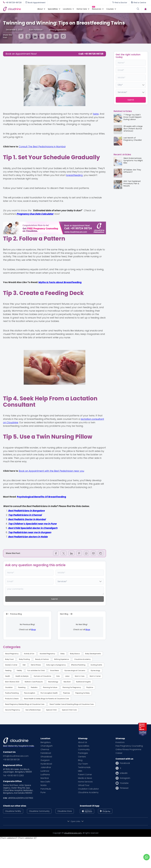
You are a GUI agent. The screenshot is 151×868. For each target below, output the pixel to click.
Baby (63, 654)
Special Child (51, 710)
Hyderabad (46, 764)
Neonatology (53, 682)
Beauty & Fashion (42, 659)
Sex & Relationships (33, 710)
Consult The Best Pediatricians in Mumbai (42, 147)
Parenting (22, 687)
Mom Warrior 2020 (12, 682)
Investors (120, 742)
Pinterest (124, 788)
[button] (40, 9)
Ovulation (9, 687)
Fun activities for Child (36, 670)
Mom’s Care (80, 676)
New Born (67, 682)
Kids (58, 676)
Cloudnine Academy (82, 659)
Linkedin (124, 773)
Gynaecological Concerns (75, 670)
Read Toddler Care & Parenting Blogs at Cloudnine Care (72, 704)
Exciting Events (96, 665)
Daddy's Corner (11, 665)
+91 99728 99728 (11, 760)
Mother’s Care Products (34, 682)
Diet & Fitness (36, 665)
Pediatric (34, 687)
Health (8, 676)
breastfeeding (74, 175)
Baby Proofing (24, 659)
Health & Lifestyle (22, 676)
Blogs (34, 630)
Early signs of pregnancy (56, 665)
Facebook (125, 763)
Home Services (85, 782)
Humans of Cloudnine (42, 676)
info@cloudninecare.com (16, 756)
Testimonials (84, 767)
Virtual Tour (84, 785)
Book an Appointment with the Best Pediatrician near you (51, 471)
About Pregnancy (12, 654)
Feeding (8, 670)
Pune (43, 792)
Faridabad (46, 753)
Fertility (19, 670)
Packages (83, 753)
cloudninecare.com (73, 833)
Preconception (30, 693)
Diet (24, 665)
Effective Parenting (78, 665)
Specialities (84, 746)
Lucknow (45, 771)
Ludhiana (45, 775)
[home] (19, 9)
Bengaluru (46, 742)
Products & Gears (12, 699)
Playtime (90, 687)
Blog (80, 760)
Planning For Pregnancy (72, 687)
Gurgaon (45, 760)
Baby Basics (75, 654)
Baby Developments (93, 654)
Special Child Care (69, 710)
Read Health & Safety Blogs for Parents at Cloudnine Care (46, 699)
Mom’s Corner (95, 676)
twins (96, 114)
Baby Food (9, 659)
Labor (67, 676)
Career (119, 753)
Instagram (125, 778)
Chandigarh (47, 746)
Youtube (124, 783)
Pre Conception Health (49, 693)
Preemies (67, 693)
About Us (83, 742)
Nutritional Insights (83, 682)
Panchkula (46, 789)
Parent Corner (85, 775)
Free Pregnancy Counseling (129, 746)
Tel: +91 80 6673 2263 (13, 776)
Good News (55, 670)
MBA (80, 771)
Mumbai (45, 778)
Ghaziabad (46, 757)
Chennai (45, 750)
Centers (82, 757)
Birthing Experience (62, 659)
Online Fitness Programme (128, 750)
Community (84, 750)
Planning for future (50, 687)
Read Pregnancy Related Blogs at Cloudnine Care (25, 704)
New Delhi (45, 782)
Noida (44, 785)
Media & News (85, 778)
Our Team (83, 764)
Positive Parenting (12, 693)
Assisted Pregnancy (47, 654)
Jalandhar (46, 767)
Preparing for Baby (83, 693)
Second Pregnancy (13, 710)
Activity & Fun (29, 654)
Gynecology (95, 670)
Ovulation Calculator (88, 789)
